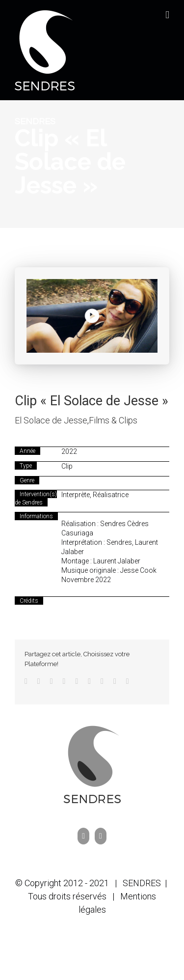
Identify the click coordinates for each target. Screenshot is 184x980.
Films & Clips (113, 420)
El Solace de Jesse (51, 420)
